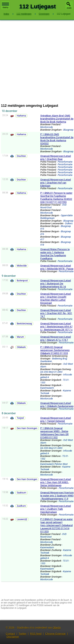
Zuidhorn (21, 506)
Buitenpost (22, 281)
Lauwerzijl (22, 519)
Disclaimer (13, 637)
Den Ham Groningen (27, 428)
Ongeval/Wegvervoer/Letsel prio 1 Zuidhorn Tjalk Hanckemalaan (55, 509)
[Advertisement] (36, 62)
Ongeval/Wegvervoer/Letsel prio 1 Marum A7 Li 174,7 (55, 338)
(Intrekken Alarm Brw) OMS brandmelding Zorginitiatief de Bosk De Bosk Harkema (57, 119)
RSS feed (36, 634)
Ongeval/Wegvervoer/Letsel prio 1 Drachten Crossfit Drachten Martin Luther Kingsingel (55, 298)
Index (6, 14)
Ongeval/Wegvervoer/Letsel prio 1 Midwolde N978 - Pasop (57, 267)
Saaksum (22, 493)
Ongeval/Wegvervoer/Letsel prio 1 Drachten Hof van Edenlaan (55, 183)
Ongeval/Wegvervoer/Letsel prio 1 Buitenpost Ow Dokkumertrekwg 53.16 (55, 284)
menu (5, 6)
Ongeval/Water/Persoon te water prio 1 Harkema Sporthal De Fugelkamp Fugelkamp (55, 254)
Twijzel (20, 418)
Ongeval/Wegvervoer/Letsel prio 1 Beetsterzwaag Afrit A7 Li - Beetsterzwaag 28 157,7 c (56, 327)
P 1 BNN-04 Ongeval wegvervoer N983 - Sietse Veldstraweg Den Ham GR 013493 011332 (54, 433)
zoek (69, 8)
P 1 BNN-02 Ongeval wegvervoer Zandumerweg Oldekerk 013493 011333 (55, 350)
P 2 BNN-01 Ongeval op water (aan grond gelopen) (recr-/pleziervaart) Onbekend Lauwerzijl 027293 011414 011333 (56, 525)
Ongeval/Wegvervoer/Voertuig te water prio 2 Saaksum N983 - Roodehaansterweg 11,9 (57, 496)
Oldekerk (21, 347)
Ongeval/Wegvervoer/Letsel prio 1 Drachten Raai (55, 158)
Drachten (21, 156)
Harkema (21, 116)
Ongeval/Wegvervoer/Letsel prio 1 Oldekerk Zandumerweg (57, 405)
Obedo (57, 628)
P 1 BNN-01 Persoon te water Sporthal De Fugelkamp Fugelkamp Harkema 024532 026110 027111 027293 (56, 198)
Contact (10, 634)
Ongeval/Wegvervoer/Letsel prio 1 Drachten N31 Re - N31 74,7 (56, 313)
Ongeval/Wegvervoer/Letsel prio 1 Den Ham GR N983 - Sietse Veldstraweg (55, 482)
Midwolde (22, 266)
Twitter (22, 634)
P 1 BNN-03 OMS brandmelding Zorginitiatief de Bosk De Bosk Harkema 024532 (57, 139)
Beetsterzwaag (24, 324)
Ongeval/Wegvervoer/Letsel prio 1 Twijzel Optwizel (55, 419)
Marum (20, 337)
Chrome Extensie (55, 634)
